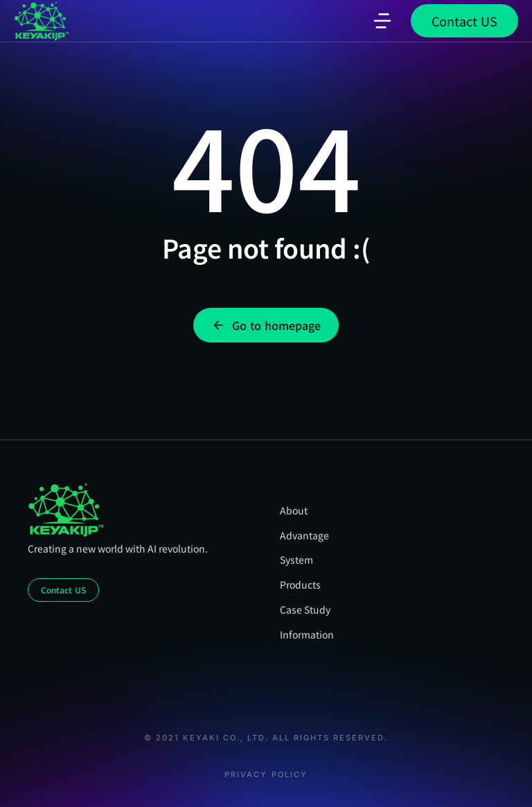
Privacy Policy (266, 775)
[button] (382, 21)
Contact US (464, 21)
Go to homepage (266, 325)
